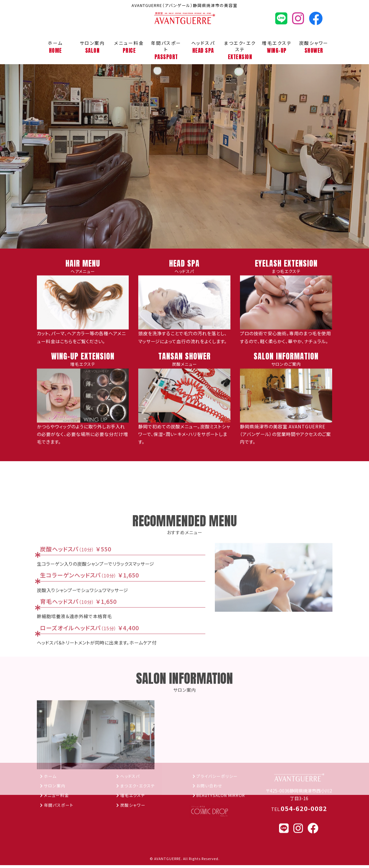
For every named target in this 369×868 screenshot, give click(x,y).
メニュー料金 (129, 47)
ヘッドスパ (203, 47)
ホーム (55, 47)
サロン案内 (92, 47)
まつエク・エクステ (240, 50)
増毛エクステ (277, 47)
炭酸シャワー (314, 47)
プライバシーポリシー (219, 823)
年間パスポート (166, 50)
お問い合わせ (211, 833)
